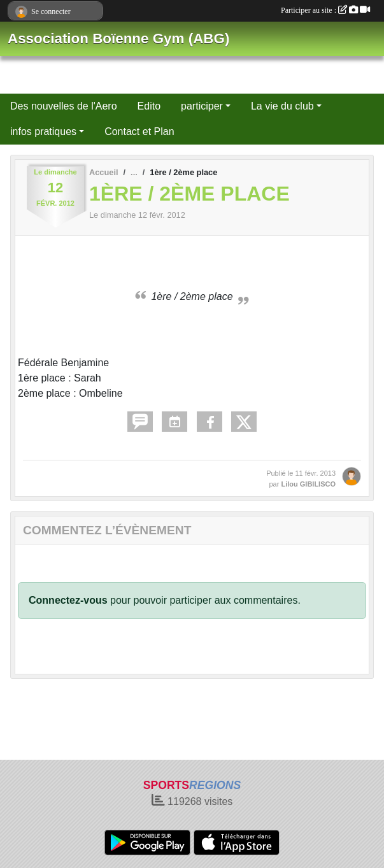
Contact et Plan (139, 132)
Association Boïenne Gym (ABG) (118, 39)
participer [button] (202, 106)
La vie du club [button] (282, 106)
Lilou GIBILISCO (308, 484)
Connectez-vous (68, 600)
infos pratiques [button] (43, 132)
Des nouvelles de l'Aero (64, 106)
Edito (149, 106)
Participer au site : (325, 10)
